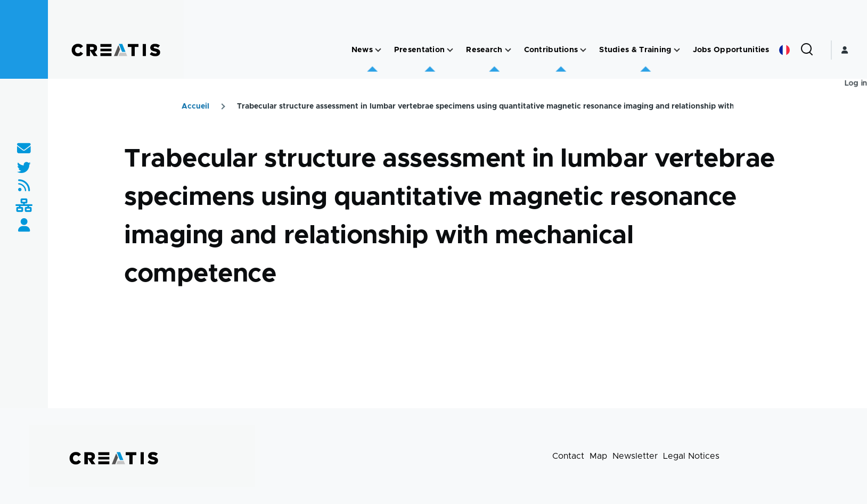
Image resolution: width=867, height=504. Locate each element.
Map (598, 456)
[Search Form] (807, 50)
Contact (568, 456)
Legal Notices (691, 456)
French (784, 50)
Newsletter (635, 456)
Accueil (195, 106)
